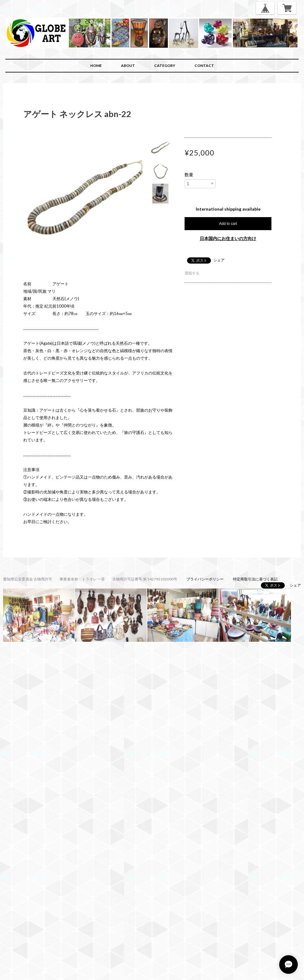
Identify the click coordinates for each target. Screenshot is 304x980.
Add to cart (228, 224)
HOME (96, 66)
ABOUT (128, 66)
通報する (192, 273)
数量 (189, 175)
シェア (219, 260)
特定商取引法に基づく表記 (255, 579)
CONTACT (204, 66)
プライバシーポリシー (205, 579)
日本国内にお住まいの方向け (228, 238)
